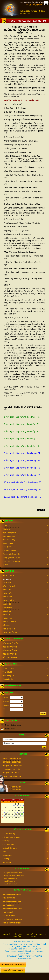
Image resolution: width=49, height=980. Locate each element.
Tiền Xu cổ (25, 529)
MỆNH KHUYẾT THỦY (25, 644)
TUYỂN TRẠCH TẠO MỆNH (25, 920)
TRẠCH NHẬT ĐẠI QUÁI (25, 770)
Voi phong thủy (25, 544)
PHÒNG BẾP (25, 594)
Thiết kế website (23, 959)
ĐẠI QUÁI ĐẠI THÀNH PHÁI (25, 766)
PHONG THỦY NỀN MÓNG (25, 759)
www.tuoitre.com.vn (10, 884)
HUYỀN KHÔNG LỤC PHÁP (25, 909)
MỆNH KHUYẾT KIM (25, 647)
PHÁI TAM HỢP (25, 913)
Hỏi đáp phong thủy (14, 686)
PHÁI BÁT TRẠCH (25, 898)
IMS (30, 959)
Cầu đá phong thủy (25, 551)
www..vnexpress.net (10, 878)
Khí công (25, 859)
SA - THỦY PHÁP (25, 916)
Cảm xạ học (25, 863)
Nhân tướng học (25, 676)
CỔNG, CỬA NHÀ (25, 587)
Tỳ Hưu (25, 565)
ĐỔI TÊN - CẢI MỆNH (25, 658)
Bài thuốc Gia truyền (25, 848)
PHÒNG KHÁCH (25, 601)
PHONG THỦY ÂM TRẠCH (25, 923)
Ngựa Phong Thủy (25, 533)
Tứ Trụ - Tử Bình (25, 669)
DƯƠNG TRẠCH (25, 576)
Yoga (25, 852)
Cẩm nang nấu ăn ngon (25, 838)
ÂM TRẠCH (25, 580)
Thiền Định (25, 841)
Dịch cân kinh (25, 855)
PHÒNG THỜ (25, 597)
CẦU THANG (25, 608)
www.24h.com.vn (9, 881)
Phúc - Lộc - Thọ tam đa (25, 561)
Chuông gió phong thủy (25, 554)
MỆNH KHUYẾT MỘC (25, 651)
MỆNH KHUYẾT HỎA (25, 654)
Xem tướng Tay (25, 679)
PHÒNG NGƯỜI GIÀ (25, 633)
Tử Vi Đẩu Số (25, 672)
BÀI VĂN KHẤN (25, 905)
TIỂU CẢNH (25, 583)
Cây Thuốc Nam (25, 845)
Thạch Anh (25, 526)
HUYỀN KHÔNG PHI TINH (25, 762)
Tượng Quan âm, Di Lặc (25, 558)
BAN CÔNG (25, 604)
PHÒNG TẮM (25, 619)
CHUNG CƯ (25, 611)
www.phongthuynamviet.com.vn (14, 876)
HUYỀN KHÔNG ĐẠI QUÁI (25, 895)
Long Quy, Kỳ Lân (25, 547)
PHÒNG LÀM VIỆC (25, 622)
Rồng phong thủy (25, 536)
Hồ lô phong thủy (25, 540)
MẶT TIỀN (25, 626)
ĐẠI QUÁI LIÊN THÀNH (25, 773)
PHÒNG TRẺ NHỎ (25, 629)
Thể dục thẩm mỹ (25, 834)
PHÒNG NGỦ (25, 590)
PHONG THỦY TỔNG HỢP (25, 777)
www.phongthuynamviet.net (13, 873)
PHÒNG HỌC (25, 615)
